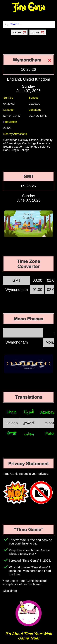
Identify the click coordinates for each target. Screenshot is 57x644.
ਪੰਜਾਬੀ (12, 434)
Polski (50, 434)
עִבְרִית (50, 423)
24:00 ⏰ (38, 33)
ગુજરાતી (29, 423)
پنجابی (29, 434)
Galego (12, 423)
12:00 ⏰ (19, 33)
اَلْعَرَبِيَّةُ (29, 412)
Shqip (12, 412)
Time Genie (28, 8)
